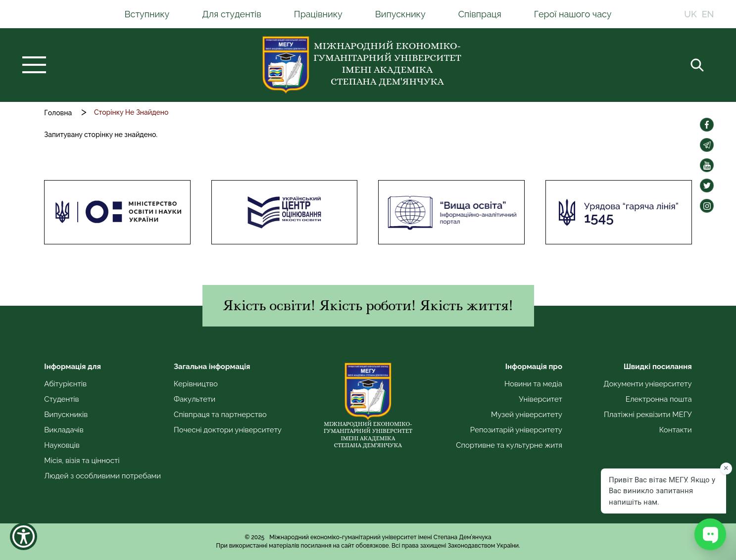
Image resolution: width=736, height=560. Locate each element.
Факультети (195, 399)
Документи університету (647, 384)
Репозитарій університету (516, 430)
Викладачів (64, 430)
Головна (58, 113)
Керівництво (196, 384)
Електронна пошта (659, 399)
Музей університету (527, 415)
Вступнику (147, 14)
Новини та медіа (533, 384)
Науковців (62, 445)
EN (708, 14)
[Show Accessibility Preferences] (24, 537)
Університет (540, 399)
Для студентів (232, 14)
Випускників (66, 415)
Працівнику (318, 14)
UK (690, 14)
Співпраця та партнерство (220, 415)
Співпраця (480, 14)
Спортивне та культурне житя (509, 445)
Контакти (676, 430)
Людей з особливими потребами (102, 476)
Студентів (61, 399)
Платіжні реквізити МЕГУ (648, 415)
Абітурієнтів (65, 384)
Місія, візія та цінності (82, 461)
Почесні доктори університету (228, 430)
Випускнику (400, 14)
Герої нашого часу (573, 14)
